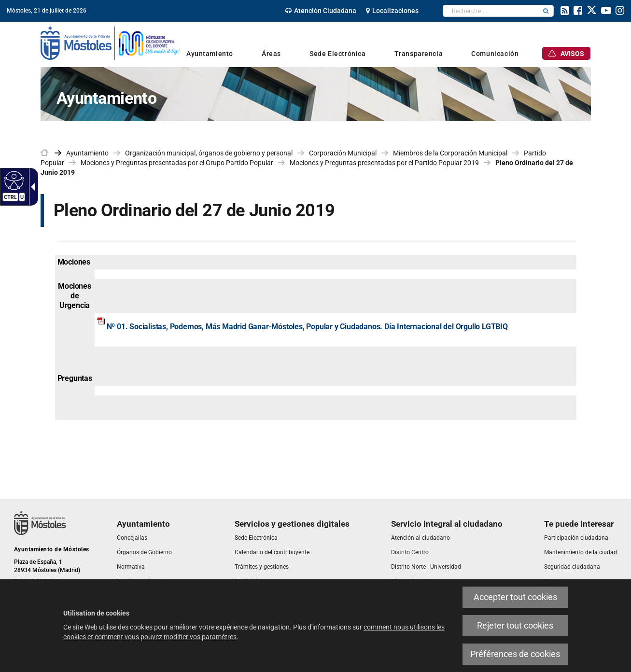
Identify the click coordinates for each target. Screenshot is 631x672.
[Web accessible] (13, 180)
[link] (321, 11)
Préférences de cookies (515, 654)
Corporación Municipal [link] (343, 153)
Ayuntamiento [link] (87, 153)
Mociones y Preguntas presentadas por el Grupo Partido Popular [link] (177, 163)
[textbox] (491, 11)
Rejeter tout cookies (515, 625)
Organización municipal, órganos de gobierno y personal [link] (209, 153)
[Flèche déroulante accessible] (31, 187)
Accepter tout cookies (515, 597)
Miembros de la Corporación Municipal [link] (450, 153)
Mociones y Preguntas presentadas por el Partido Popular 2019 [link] (384, 163)
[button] (546, 11)
